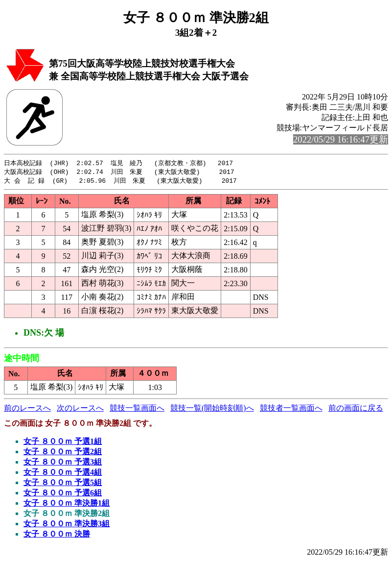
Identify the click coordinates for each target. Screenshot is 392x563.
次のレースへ (80, 409)
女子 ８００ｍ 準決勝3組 (67, 525)
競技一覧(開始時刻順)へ (212, 409)
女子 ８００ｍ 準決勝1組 (67, 504)
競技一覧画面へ (137, 409)
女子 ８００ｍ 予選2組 (63, 453)
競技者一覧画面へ (291, 409)
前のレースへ (27, 409)
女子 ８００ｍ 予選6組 (63, 494)
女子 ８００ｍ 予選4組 (63, 474)
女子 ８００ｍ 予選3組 (63, 463)
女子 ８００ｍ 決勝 (57, 535)
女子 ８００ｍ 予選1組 (63, 443)
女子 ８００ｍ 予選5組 (63, 484)
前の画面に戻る (356, 409)
